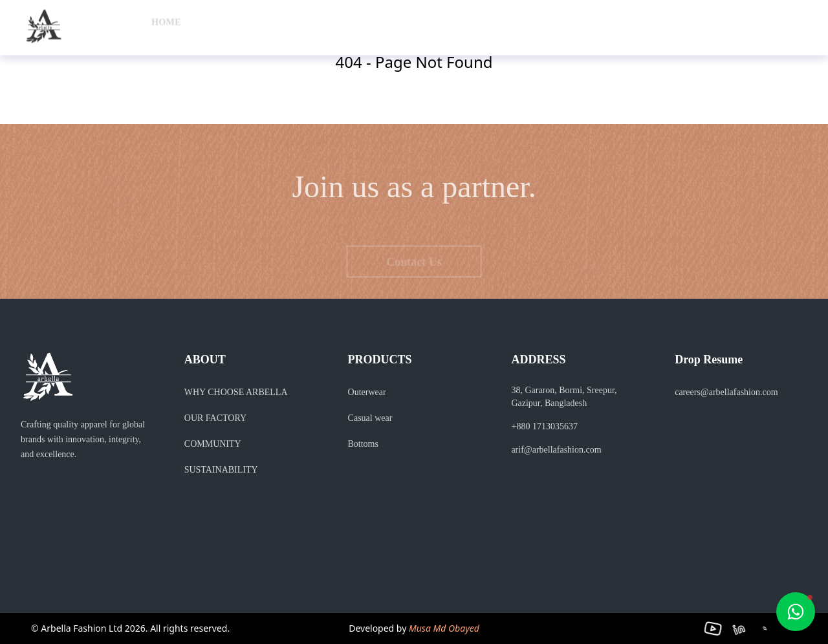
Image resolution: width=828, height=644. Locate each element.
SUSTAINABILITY (215, 470)
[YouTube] (720, 629)
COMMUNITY (209, 444)
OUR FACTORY (214, 418)
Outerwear (366, 392)
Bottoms (357, 444)
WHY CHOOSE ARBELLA (236, 392)
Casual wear (366, 418)
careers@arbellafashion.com (730, 392)
